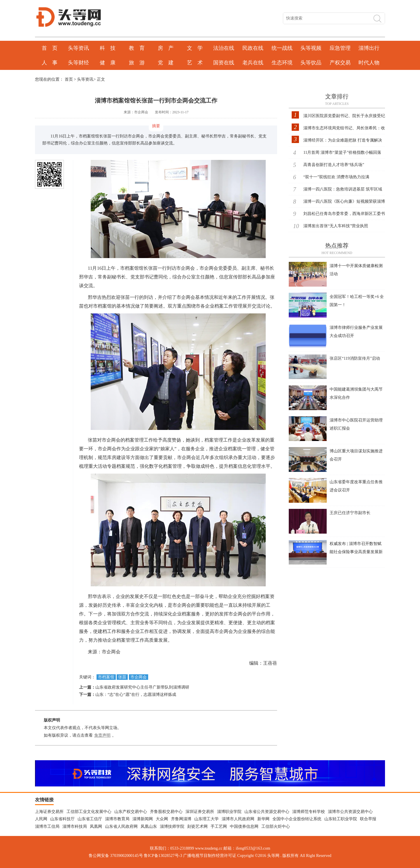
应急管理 (340, 48)
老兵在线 (253, 63)
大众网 (162, 819)
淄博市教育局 (117, 819)
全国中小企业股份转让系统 (297, 819)
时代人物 (369, 63)
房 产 (166, 48)
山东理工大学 (206, 819)
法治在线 (224, 48)
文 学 (195, 48)
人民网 (41, 819)
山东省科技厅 (62, 819)
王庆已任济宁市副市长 (350, 513)
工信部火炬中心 (276, 826)
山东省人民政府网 (121, 826)
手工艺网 (219, 826)
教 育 (137, 48)
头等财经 (78, 63)
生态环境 (282, 63)
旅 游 (137, 63)
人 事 (50, 63)
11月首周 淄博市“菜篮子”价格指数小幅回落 (342, 152)
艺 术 (195, 63)
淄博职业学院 (229, 812)
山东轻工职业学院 (341, 819)
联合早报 (368, 819)
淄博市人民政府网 (238, 819)
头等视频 (311, 48)
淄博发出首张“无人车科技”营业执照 (336, 226)
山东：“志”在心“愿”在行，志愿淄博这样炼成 (136, 695)
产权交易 (340, 63)
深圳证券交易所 (200, 812)
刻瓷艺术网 (197, 826)
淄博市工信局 (47, 826)
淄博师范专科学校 (309, 812)
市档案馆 (106, 677)
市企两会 (139, 677)
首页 (69, 79)
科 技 (108, 48)
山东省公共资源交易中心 (267, 812)
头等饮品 (311, 63)
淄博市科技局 (75, 826)
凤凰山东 (149, 826)
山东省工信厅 (90, 819)
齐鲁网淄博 (181, 819)
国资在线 (224, 63)
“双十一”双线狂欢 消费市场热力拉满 (336, 177)
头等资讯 (78, 48)
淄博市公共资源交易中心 (350, 812)
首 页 (50, 48)
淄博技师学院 (172, 826)
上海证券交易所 (49, 812)
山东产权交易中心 (131, 812)
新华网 (263, 819)
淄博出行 (369, 48)
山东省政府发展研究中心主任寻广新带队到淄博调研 (142, 687)
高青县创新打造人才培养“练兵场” (334, 165)
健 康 (108, 63)
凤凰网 (96, 826)
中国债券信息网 (244, 826)
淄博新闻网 (143, 819)
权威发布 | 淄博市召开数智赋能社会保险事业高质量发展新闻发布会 (356, 552)
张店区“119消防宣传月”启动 (355, 358)
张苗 (122, 677)
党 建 (166, 63)
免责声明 (102, 735)
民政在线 (253, 48)
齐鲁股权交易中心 (166, 812)
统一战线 (282, 48)
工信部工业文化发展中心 (89, 812)
